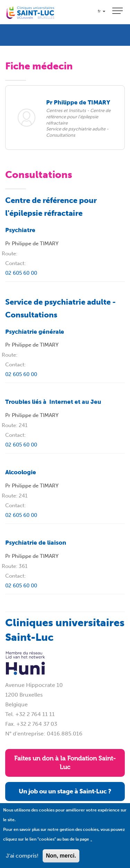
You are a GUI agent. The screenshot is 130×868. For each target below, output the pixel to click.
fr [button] (102, 11)
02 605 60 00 (21, 273)
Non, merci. (61, 860)
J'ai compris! (22, 860)
